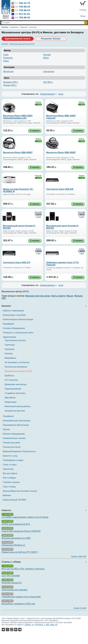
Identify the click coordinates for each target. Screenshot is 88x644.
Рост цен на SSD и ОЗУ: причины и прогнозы (23, 569)
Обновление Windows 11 (13, 545)
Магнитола (8, 71)
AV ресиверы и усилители (17, 362)
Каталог (5, 27)
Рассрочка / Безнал (51, 39)
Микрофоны (10, 358)
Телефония (8, 416)
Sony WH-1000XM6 (11, 576)
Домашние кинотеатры (16, 384)
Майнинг (7, 495)
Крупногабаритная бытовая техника (20, 491)
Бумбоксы (10, 376)
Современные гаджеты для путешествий (21, 597)
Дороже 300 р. (10, 85)
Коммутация (11, 402)
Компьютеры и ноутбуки (14, 315)
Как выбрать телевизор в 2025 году (18, 604)
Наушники (10, 349)
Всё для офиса (10, 473)
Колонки (9, 354)
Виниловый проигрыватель (18, 406)
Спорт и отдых (10, 465)
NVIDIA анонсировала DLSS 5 (16, 524)
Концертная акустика (15, 411)
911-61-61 (25, 14)
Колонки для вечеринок (16, 367)
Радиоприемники (13, 389)
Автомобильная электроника (17, 421)
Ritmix (46, 58)
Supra (6, 61)
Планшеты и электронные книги (18, 333)
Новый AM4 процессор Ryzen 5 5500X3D (21, 531)
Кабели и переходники (14, 311)
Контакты (33, 27)
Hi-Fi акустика (11, 380)
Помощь (83, 10)
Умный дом (8, 469)
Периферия (8, 324)
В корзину (35, 130)
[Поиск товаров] (43, 23)
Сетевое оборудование (14, 328)
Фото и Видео (9, 478)
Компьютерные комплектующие (18, 319)
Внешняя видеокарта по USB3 (16, 538)
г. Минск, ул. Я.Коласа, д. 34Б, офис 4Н (41, 625)
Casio (6, 55)
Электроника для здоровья (14, 590)
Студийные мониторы (15, 393)
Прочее (6, 429)
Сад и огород (9, 487)
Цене (61, 94)
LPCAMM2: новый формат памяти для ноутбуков (25, 517)
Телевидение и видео (13, 460)
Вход (83, 16)
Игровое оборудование (14, 434)
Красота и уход (10, 456)
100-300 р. (48, 82)
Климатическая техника (14, 438)
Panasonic (8, 58)
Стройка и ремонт (11, 482)
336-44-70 (25, 3)
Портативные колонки (15, 340)
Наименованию (47, 94)
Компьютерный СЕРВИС (15, 500)
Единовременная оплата (17, 39)
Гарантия (24, 27)
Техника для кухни (12, 447)
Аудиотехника (9, 337)
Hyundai (47, 55)
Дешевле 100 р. (11, 82)
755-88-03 (25, 7)
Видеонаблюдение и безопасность (19, 451)
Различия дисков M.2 (12, 583)
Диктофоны (10, 398)
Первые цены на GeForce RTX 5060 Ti (20, 552)
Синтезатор (49, 71)
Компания (14, 27)
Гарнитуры (10, 345)
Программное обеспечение (16, 425)
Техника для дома (11, 443)
